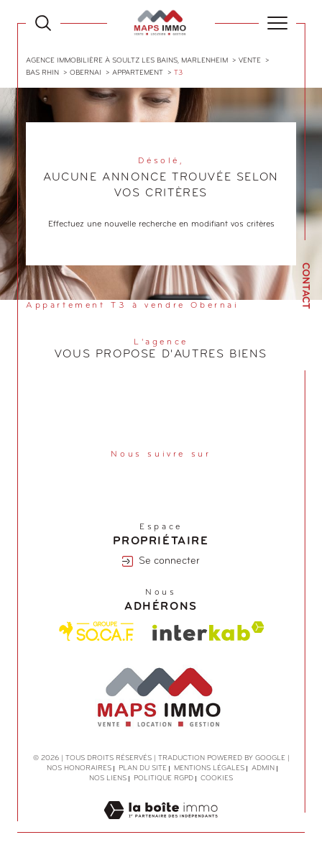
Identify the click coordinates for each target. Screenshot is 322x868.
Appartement (138, 73)
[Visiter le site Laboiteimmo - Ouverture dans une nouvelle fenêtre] (161, 826)
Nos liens (108, 778)
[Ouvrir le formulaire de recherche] (43, 23)
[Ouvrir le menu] (277, 23)
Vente (250, 61)
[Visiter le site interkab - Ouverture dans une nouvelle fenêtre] (208, 631)
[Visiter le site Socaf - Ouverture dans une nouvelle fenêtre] (97, 631)
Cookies (217, 778)
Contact (305, 286)
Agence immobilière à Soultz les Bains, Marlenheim (127, 61)
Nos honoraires (79, 768)
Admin (263, 768)
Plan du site (143, 768)
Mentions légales (209, 768)
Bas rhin (42, 73)
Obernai (86, 73)
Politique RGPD (164, 778)
